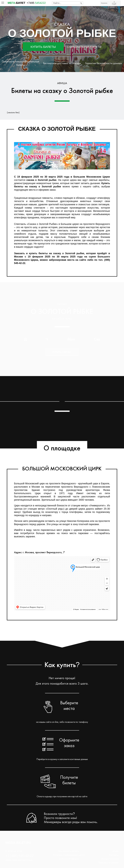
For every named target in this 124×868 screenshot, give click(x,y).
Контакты (114, 855)
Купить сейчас (62, 352)
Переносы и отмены (108, 863)
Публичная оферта (69, 859)
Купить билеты (43, 47)
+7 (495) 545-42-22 (20, 856)
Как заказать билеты (69, 851)
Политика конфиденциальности (69, 855)
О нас (116, 851)
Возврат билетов (110, 859)
